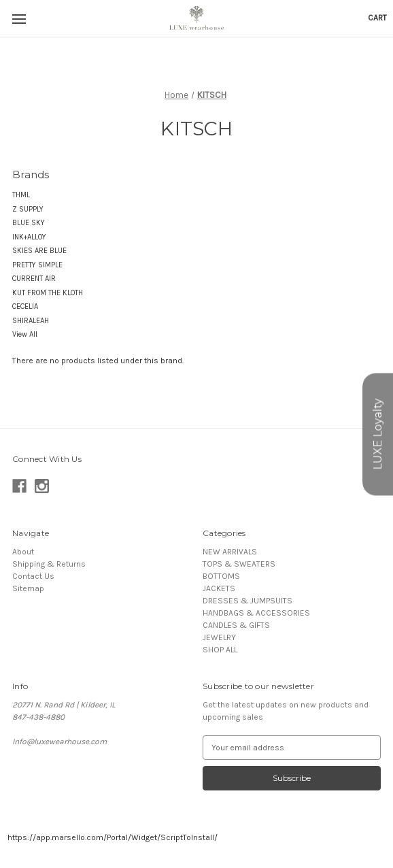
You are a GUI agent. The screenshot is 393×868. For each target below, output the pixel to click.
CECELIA (25, 306)
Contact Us (33, 576)
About (23, 552)
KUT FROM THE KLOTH (48, 293)
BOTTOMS (221, 576)
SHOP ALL (220, 650)
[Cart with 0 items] (377, 18)
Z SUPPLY (28, 209)
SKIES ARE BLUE (39, 251)
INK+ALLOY (29, 237)
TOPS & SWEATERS (239, 564)
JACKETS (219, 588)
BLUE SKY (29, 223)
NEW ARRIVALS (230, 552)
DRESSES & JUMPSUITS (247, 601)
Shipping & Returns (49, 564)
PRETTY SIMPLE (37, 265)
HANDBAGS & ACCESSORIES (256, 613)
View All (25, 334)
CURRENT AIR (34, 279)
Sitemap (28, 588)
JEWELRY (219, 637)
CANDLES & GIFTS (236, 625)
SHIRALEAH (31, 321)
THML (21, 195)
